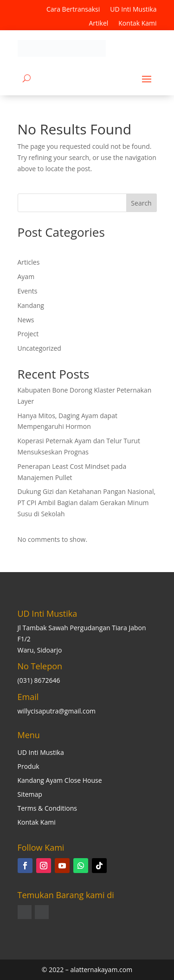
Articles (29, 262)
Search (141, 203)
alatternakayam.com (101, 970)
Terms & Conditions (48, 809)
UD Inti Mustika (133, 10)
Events (28, 291)
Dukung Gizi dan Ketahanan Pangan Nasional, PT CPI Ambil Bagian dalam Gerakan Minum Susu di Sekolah (87, 503)
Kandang (31, 305)
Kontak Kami (137, 24)
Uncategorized (39, 348)
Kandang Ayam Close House (60, 781)
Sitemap (30, 795)
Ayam (26, 277)
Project (28, 334)
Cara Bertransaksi (73, 10)
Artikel (98, 24)
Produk (29, 767)
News (26, 320)
